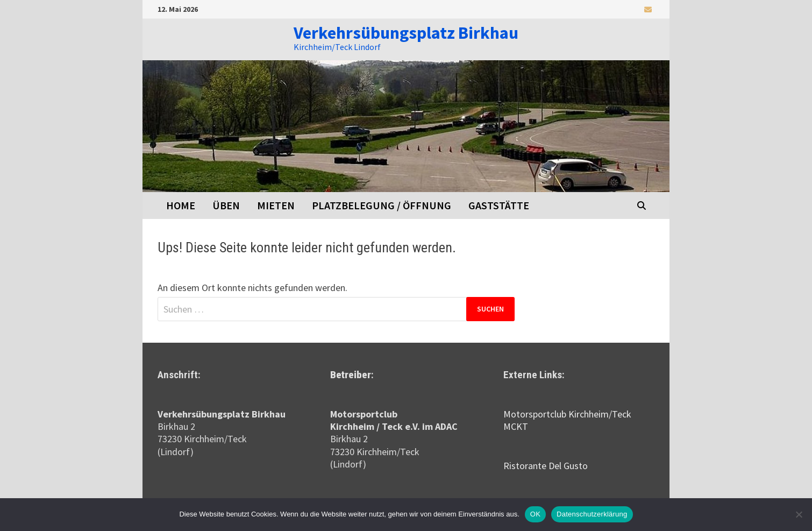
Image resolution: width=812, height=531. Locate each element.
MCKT (516, 426)
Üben (226, 205)
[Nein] (799, 514)
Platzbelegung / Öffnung (382, 205)
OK (535, 514)
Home (181, 205)
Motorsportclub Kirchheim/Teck (567, 414)
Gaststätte (499, 205)
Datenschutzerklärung (592, 514)
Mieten (276, 205)
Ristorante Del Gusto (546, 466)
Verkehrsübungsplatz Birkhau (406, 33)
